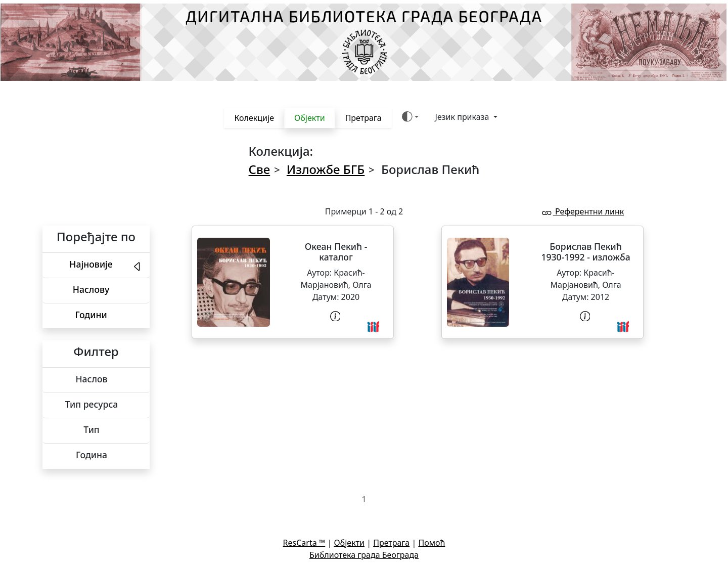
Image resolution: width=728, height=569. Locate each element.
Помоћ (431, 543)
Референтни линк (582, 211)
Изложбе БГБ (326, 169)
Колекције (254, 118)
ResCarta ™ (304, 543)
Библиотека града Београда (364, 555)
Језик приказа (463, 117)
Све (260, 169)
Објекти (310, 118)
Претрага (363, 118)
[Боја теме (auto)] (410, 117)
